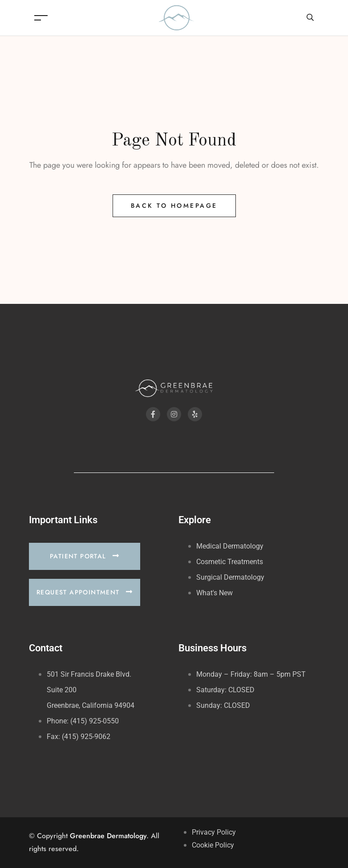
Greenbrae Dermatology (108, 836)
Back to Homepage (174, 206)
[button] (85, 556)
